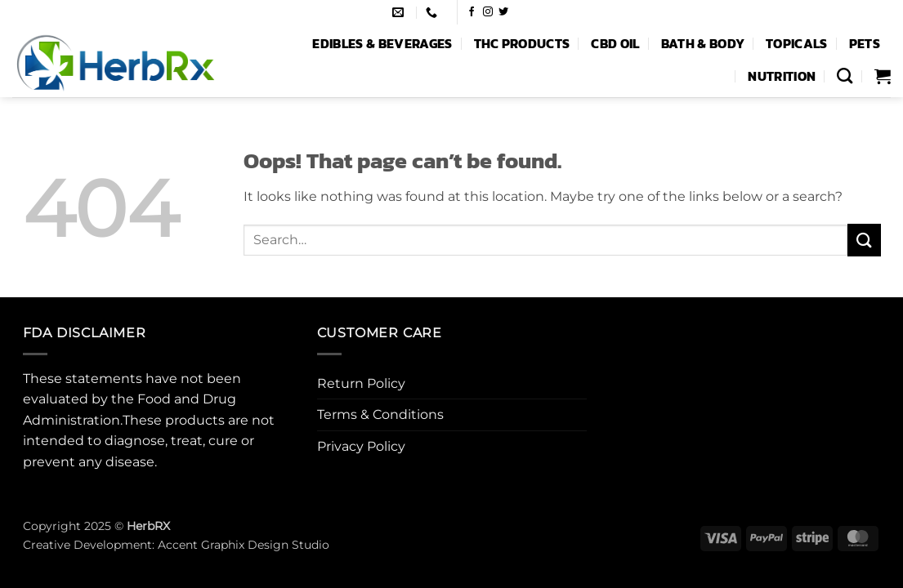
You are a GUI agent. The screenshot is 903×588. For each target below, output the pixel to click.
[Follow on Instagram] (488, 12)
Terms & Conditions (380, 414)
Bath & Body (703, 43)
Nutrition (782, 76)
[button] (883, 76)
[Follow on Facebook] (472, 12)
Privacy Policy (361, 446)
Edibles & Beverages (382, 43)
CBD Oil (615, 43)
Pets (865, 43)
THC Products (522, 43)
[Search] (845, 76)
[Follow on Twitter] (503, 12)
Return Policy (361, 383)
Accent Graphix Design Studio (244, 545)
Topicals (797, 43)
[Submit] (864, 240)
